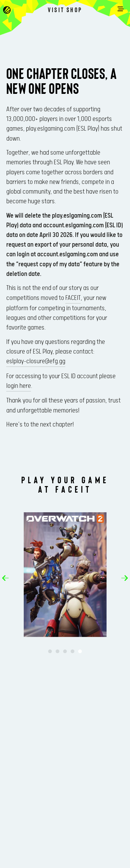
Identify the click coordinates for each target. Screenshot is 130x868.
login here (19, 386)
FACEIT (73, 298)
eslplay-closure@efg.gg (36, 361)
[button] (5, 578)
